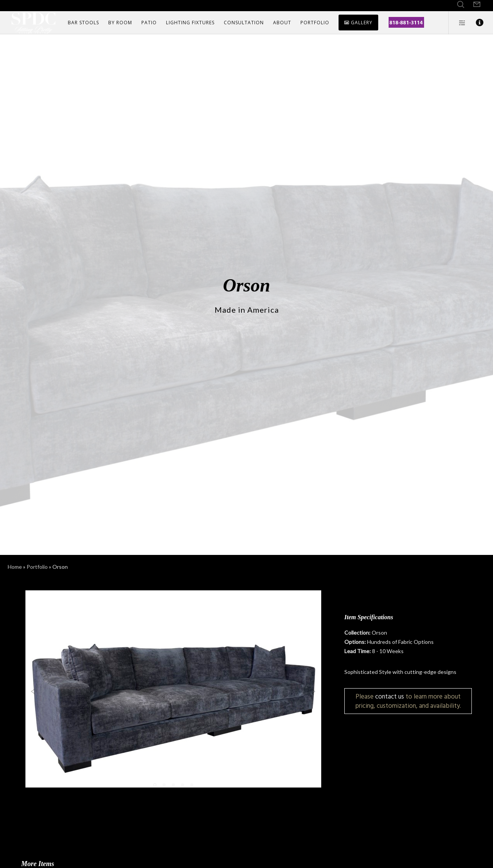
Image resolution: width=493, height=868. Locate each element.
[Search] (461, 5)
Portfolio (37, 567)
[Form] (477, 5)
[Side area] (457, 23)
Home (15, 567)
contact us (390, 696)
